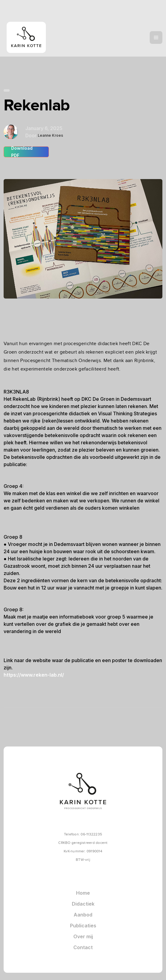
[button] (156, 38)
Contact (83, 947)
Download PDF (22, 152)
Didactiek (83, 904)
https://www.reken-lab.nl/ (34, 675)
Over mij (83, 936)
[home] (39, 37)
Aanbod (83, 915)
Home (83, 893)
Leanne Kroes (50, 135)
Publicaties (83, 926)
